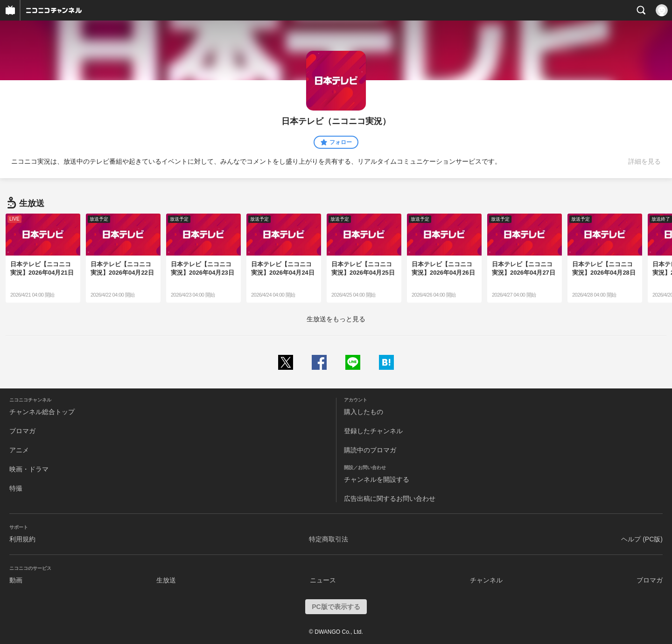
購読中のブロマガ (370, 450)
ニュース (323, 580)
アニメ (19, 450)
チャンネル (486, 580)
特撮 (16, 488)
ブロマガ (22, 431)
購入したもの (364, 412)
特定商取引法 (329, 539)
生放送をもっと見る (336, 319)
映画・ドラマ (29, 469)
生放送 (166, 580)
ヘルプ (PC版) (642, 539)
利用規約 (22, 539)
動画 (16, 580)
